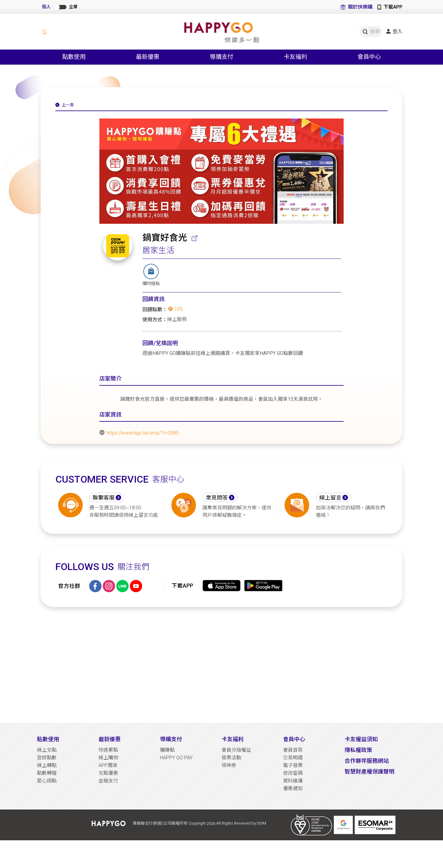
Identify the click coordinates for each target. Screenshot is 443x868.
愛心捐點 (47, 781)
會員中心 (294, 739)
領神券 (229, 765)
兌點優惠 (108, 773)
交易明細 (293, 758)
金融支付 (108, 781)
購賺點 (167, 750)
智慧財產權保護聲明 (369, 772)
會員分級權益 (236, 750)
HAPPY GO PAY (176, 758)
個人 (46, 7)
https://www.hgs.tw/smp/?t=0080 (143, 433)
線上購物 (108, 758)
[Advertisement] (221, 665)
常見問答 (217, 498)
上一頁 (65, 105)
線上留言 (330, 498)
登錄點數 (47, 758)
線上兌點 (47, 750)
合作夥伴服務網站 (367, 761)
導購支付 (171, 739)
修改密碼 (293, 773)
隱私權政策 (358, 750)
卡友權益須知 (361, 739)
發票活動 (231, 758)
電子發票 (293, 765)
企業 (73, 7)
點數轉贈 (47, 773)
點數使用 (48, 739)
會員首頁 (293, 750)
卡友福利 (233, 739)
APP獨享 (108, 765)
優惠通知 (293, 788)
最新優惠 (110, 739)
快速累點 (108, 750)
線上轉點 (47, 765)
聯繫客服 (104, 498)
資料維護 (293, 781)
